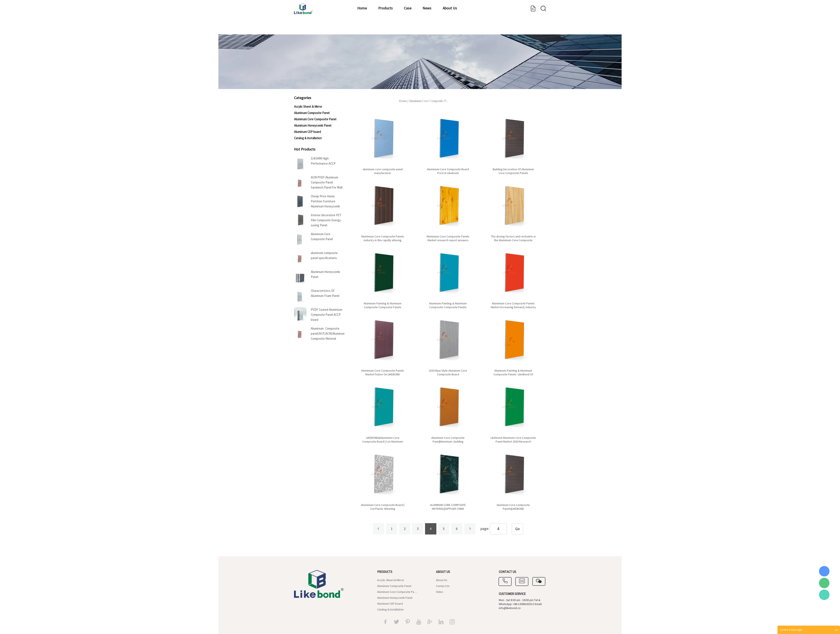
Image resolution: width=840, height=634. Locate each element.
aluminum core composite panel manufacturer (383, 171)
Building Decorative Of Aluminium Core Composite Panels (513, 171)
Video (440, 592)
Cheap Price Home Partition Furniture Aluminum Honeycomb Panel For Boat (325, 202)
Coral (824, 571)
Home (361, 28)
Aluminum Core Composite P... (428, 101)
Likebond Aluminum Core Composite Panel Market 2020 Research (513, 440)
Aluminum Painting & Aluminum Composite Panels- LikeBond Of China (513, 375)
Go (518, 529)
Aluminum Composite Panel (312, 113)
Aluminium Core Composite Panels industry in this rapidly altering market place (383, 240)
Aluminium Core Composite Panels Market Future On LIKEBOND (383, 373)
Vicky (824, 595)
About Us (477, 28)
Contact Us (443, 586)
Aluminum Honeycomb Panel (313, 126)
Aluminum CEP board (307, 132)
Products (391, 28)
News (447, 28)
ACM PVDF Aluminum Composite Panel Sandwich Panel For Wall (327, 183)
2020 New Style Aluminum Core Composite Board (448, 373)
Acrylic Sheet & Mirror (308, 107)
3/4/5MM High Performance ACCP (323, 161)
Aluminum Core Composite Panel (315, 119)
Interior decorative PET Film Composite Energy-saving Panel (326, 220)
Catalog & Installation (308, 138)
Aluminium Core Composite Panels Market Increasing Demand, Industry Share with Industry (513, 307)
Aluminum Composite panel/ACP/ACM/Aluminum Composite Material (328, 334)
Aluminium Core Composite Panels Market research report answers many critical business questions (448, 240)
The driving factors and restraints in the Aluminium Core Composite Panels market (513, 240)
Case (421, 28)
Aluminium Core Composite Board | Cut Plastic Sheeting (383, 507)
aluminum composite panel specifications (324, 256)
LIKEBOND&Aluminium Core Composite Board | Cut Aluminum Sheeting (383, 442)
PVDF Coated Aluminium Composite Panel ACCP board (327, 315)
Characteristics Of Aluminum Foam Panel (325, 293)
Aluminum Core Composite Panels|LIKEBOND (513, 507)
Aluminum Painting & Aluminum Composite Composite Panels (383, 305)
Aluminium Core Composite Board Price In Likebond (448, 171)
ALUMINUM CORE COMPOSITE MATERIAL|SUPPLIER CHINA (448, 507)
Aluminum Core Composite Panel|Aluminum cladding (448, 440)
